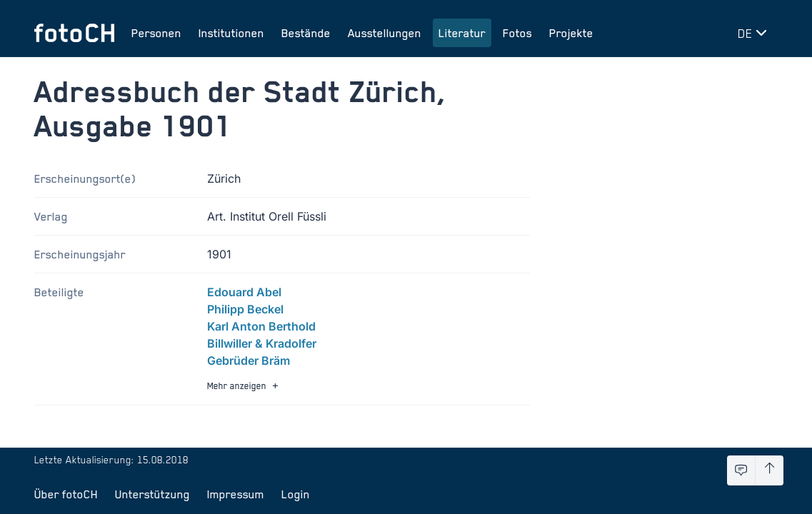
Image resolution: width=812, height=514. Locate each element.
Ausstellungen (385, 33)
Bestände (306, 33)
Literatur (462, 33)
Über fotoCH (66, 494)
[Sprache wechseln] (755, 33)
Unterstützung (152, 494)
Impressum (236, 494)
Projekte (571, 33)
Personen (156, 33)
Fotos (517, 33)
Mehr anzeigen (244, 386)
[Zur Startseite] (74, 33)
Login (296, 494)
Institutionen (231, 33)
